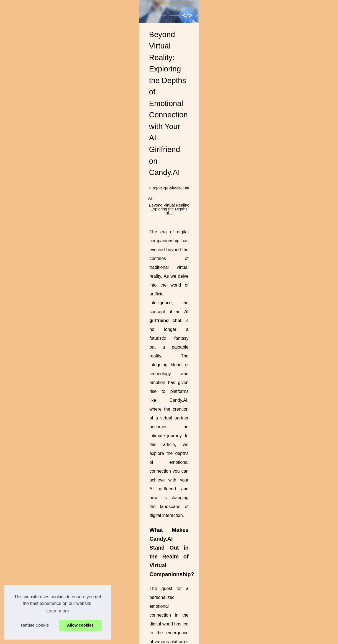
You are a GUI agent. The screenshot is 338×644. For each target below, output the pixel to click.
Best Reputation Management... (38, 172)
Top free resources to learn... (35, 160)
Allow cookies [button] (80, 625)
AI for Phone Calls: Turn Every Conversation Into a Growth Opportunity (186, 611)
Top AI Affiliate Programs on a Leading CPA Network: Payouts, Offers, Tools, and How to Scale (207, 602)
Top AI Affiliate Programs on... (36, 198)
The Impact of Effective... (32, 298)
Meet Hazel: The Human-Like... (37, 222)
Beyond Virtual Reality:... (31, 235)
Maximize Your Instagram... (34, 260)
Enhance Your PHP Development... (41, 310)
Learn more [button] (58, 611)
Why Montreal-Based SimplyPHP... (40, 285)
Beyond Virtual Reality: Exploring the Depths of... (184, 200)
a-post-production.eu (109, 200)
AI (135, 200)
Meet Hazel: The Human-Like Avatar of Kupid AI (289, 575)
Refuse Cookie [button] (35, 625)
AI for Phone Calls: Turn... (33, 210)
